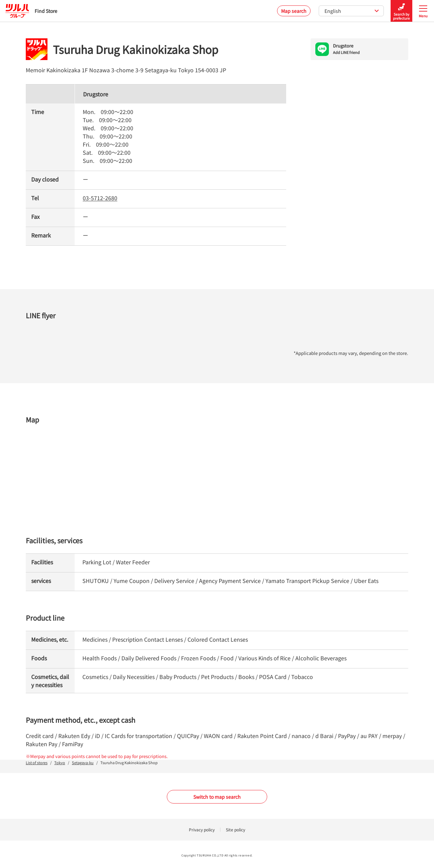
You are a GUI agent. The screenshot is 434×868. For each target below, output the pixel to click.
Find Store (31, 11)
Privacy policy (202, 829)
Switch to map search (217, 797)
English (352, 11)
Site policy (235, 829)
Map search (294, 11)
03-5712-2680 (100, 198)
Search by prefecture (401, 11)
